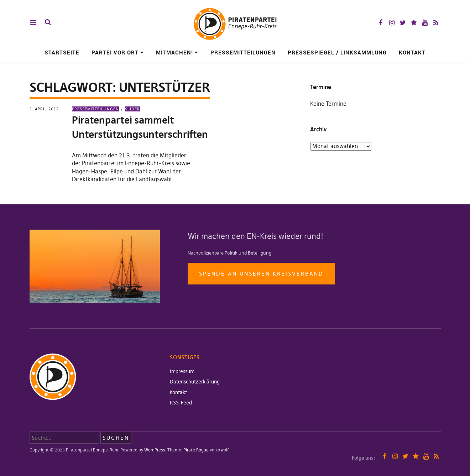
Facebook (381, 23)
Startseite (62, 52)
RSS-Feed (181, 403)
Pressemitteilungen (243, 52)
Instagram (392, 23)
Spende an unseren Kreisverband (261, 274)
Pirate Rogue (196, 450)
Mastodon (414, 23)
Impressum (182, 371)
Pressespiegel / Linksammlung (337, 52)
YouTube (425, 23)
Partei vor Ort (115, 52)
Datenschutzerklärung (195, 382)
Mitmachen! (174, 52)
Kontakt (412, 52)
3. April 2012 (44, 109)
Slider (132, 109)
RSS (436, 23)
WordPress (155, 450)
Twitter (403, 23)
